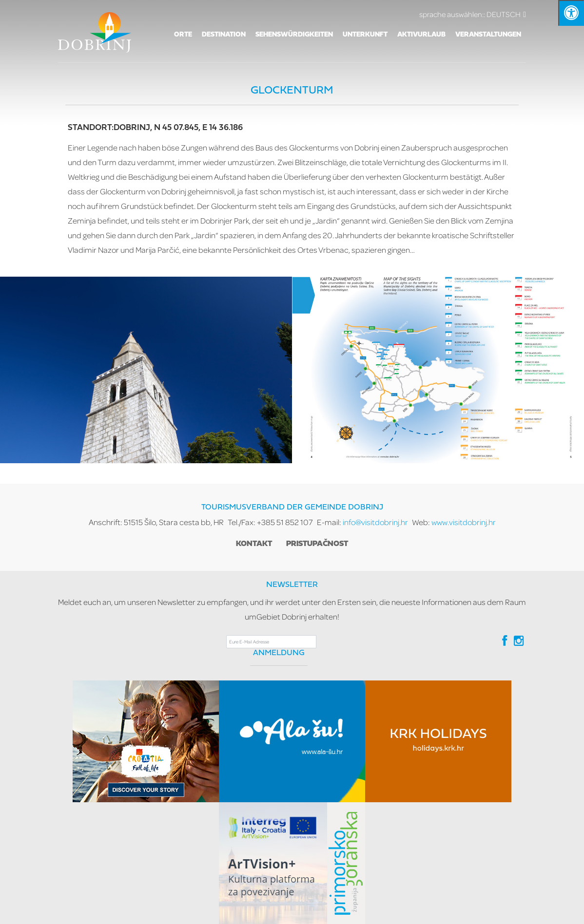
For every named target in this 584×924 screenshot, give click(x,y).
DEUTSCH (473, 14)
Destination (224, 35)
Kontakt (254, 544)
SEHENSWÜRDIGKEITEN (294, 35)
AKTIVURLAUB (421, 35)
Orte (183, 35)
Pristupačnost (317, 544)
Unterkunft (365, 35)
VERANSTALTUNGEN (488, 35)
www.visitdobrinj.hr (464, 522)
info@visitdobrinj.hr (375, 522)
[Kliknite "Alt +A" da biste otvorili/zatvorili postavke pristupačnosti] (571, 13)
